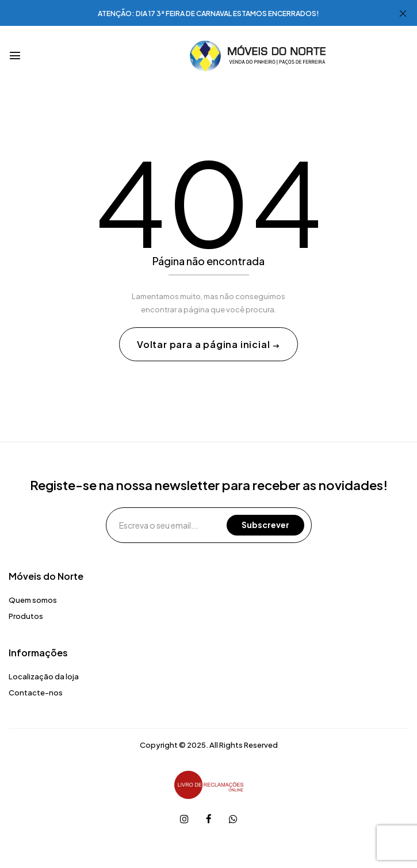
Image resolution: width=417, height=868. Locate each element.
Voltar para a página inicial (204, 344)
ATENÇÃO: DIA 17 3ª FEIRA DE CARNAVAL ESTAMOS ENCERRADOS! (208, 14)
